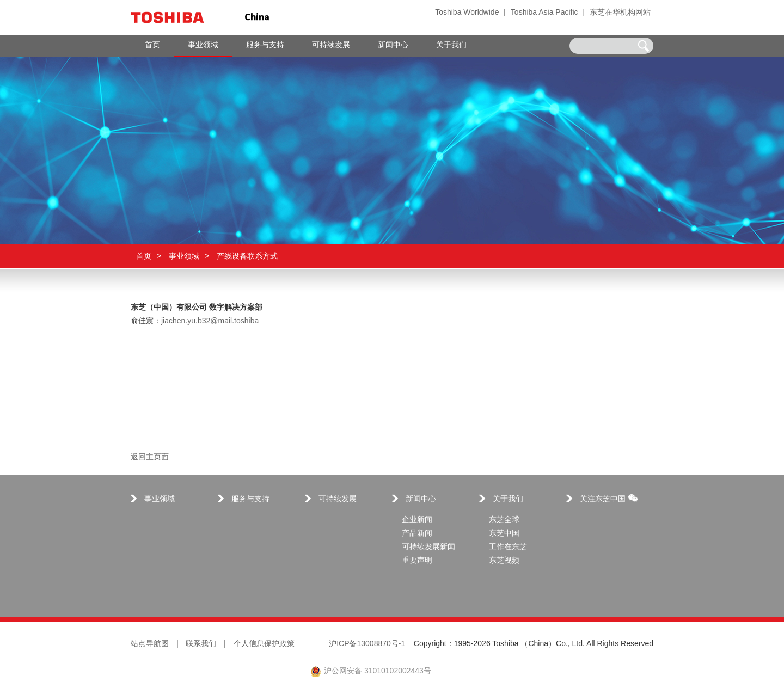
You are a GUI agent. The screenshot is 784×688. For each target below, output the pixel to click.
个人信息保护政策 (264, 644)
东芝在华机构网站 (620, 13)
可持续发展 (338, 499)
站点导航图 (150, 644)
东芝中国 (504, 534)
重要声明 (417, 561)
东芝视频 (504, 561)
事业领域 (184, 256)
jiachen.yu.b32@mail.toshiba (210, 321)
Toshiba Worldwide (467, 13)
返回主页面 (150, 457)
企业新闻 (417, 520)
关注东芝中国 (609, 499)
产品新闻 (417, 534)
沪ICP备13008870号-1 (367, 644)
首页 (144, 256)
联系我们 (201, 644)
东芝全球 (504, 520)
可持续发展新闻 (428, 547)
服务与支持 (250, 499)
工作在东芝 (508, 547)
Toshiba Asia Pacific (544, 13)
